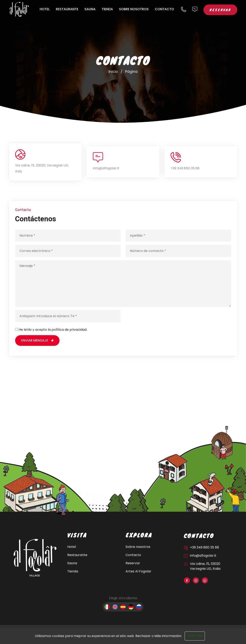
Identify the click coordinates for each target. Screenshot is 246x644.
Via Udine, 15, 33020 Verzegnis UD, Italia (205, 566)
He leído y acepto (53, 330)
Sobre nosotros (134, 9)
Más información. (168, 636)
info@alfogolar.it (106, 168)
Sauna (90, 9)
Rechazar (143, 636)
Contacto (164, 9)
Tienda (107, 9)
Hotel (45, 9)
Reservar (220, 10)
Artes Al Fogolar (138, 571)
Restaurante (67, 9)
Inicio (113, 72)
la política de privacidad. (67, 330)
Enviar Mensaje (37, 340)
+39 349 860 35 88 (185, 168)
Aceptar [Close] (195, 636)
